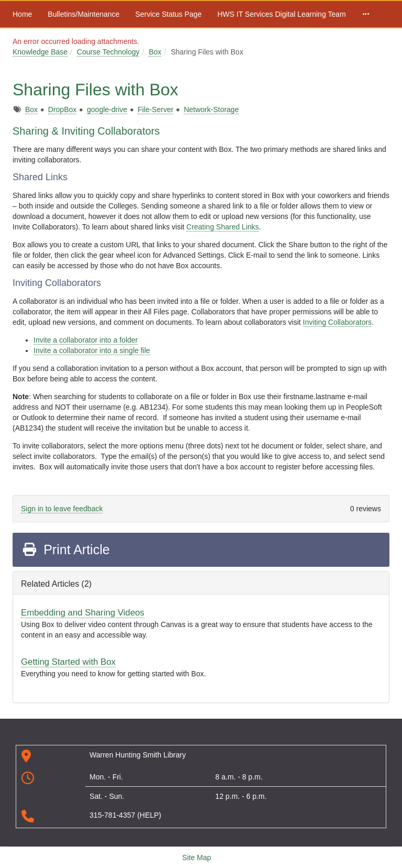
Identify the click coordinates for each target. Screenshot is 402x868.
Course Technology (108, 52)
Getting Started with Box (68, 662)
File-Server (155, 109)
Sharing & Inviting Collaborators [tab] (86, 131)
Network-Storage (211, 109)
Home (22, 14)
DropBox (62, 109)
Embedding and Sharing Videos (83, 613)
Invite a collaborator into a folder (86, 340)
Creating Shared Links (223, 227)
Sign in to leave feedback (62, 509)
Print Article (66, 550)
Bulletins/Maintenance (83, 14)
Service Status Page (168, 14)
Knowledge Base (40, 52)
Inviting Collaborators (338, 322)
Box (155, 52)
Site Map (197, 858)
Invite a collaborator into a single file (92, 350)
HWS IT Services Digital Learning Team (281, 14)
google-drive (107, 109)
